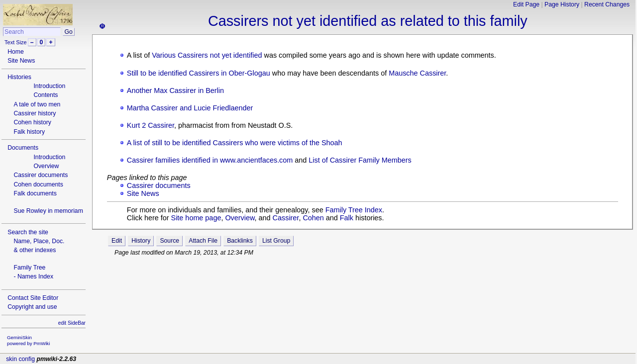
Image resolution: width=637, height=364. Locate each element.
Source (169, 241)
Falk (347, 218)
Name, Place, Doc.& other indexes (39, 246)
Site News (21, 61)
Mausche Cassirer (417, 73)
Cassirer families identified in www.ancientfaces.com (210, 160)
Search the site (28, 232)
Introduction (49, 86)
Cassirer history (35, 113)
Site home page (196, 218)
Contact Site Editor (33, 298)
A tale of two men (37, 104)
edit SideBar (72, 323)
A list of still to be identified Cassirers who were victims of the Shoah (235, 143)
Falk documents (35, 193)
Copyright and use (32, 307)
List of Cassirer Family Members (360, 160)
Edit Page (526, 4)
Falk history (29, 132)
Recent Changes (607, 4)
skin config (20, 359)
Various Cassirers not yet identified (207, 55)
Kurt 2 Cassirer (151, 125)
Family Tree (29, 268)
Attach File (203, 241)
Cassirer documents (41, 175)
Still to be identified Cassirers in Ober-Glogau (199, 73)
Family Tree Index (354, 210)
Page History (562, 4)
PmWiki (42, 343)
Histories (19, 77)
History (141, 241)
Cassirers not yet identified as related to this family (368, 21)
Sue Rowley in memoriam (48, 211)
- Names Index (33, 276)
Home (16, 52)
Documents (23, 148)
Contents (46, 95)
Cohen (313, 218)
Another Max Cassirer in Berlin (175, 91)
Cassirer (286, 218)
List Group (276, 241)
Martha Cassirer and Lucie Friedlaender (190, 108)
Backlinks (240, 241)
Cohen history (32, 122)
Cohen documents (38, 184)
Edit (117, 241)
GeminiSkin (19, 337)
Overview (46, 166)
